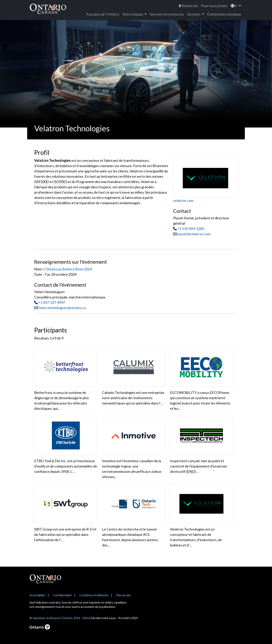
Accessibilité (37, 595)
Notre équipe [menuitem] (133, 14)
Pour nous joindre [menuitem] (214, 6)
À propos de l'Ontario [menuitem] (103, 14)
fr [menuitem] (234, 6)
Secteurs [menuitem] (194, 14)
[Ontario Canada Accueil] (48, 9)
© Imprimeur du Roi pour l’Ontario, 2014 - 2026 (59, 618)
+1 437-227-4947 (52, 302)
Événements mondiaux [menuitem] (224, 14)
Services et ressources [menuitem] (167, 14)
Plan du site (123, 595)
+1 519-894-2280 (191, 229)
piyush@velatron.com (192, 234)
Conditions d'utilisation (94, 595)
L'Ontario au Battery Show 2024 (68, 269)
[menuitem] (188, 6)
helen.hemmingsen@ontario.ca (62, 308)
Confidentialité (62, 595)
